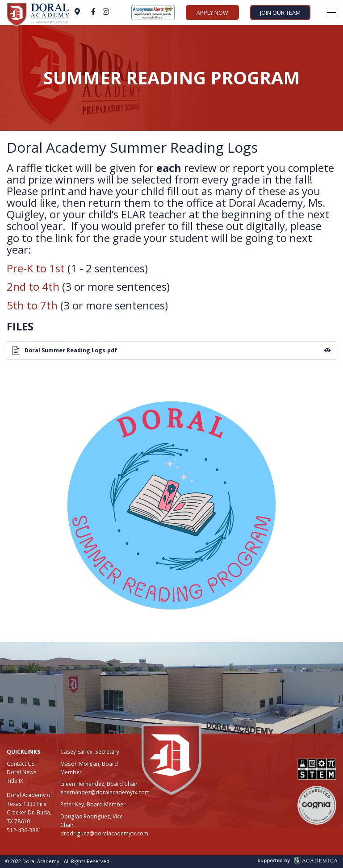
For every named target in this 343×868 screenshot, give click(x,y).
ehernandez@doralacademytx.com (105, 792)
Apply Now (212, 13)
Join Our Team (280, 13)
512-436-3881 (24, 830)
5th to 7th (32, 305)
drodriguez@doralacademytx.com (104, 833)
